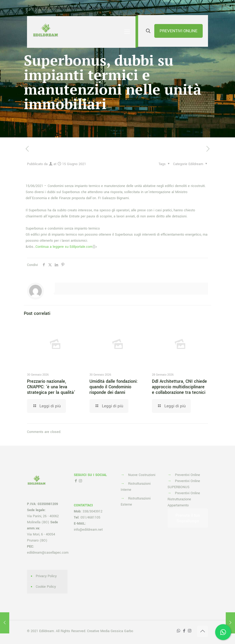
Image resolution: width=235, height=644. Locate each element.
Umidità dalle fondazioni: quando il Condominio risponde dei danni (114, 387)
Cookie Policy (46, 587)
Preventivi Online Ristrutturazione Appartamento (184, 499)
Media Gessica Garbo (117, 631)
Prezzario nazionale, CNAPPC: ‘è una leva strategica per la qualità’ (51, 387)
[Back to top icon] (202, 631)
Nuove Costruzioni (142, 475)
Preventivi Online (187, 475)
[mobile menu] (127, 32)
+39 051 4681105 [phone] (106, 8)
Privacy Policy (46, 576)
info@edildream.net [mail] (173, 8)
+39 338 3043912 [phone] (139, 8)
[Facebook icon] (184, 631)
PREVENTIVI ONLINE (178, 31)
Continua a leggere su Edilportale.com (64, 247)
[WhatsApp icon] (178, 631)
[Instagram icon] (190, 631)
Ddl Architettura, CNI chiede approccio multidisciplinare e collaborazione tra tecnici (179, 387)
